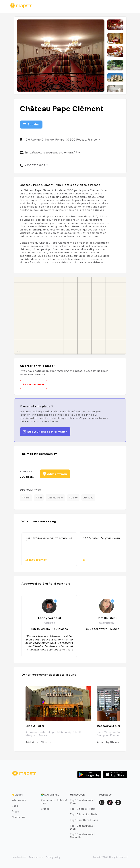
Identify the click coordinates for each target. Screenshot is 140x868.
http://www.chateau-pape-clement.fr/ (52, 153)
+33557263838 (36, 165)
